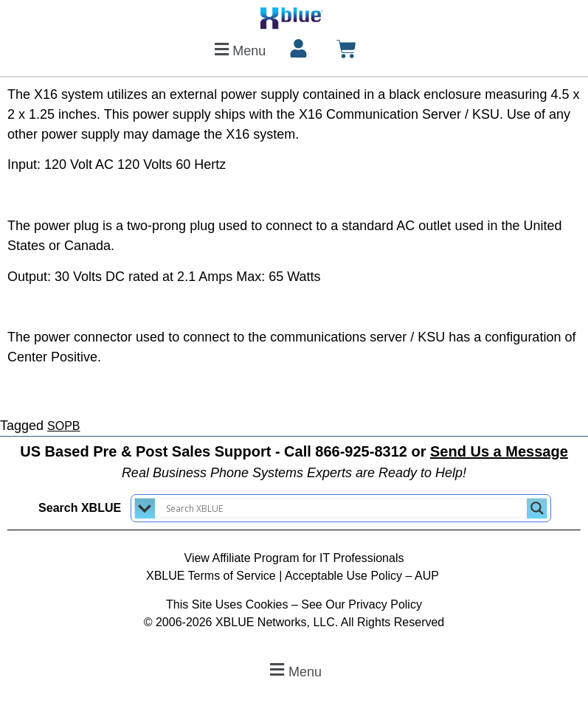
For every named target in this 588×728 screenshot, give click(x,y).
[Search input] (345, 508)
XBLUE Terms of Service (211, 576)
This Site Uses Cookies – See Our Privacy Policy (294, 604)
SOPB (63, 426)
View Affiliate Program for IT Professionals (294, 558)
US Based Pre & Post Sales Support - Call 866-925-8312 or (294, 451)
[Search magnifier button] (537, 508)
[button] (238, 49)
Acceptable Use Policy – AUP (363, 576)
